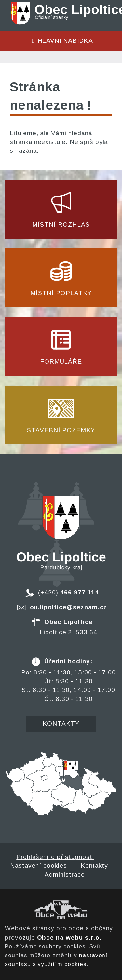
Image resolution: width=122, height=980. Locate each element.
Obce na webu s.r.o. (69, 937)
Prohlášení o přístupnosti (55, 857)
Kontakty (61, 724)
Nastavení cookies (39, 866)
